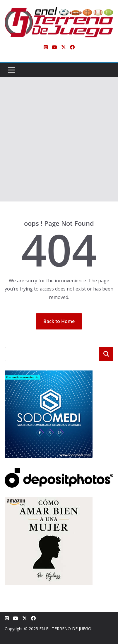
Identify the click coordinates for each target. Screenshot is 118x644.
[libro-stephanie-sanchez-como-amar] (49, 501)
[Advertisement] (59, 140)
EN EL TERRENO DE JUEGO (65, 629)
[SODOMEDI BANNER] (49, 374)
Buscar (106, 354)
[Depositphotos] (59, 471)
